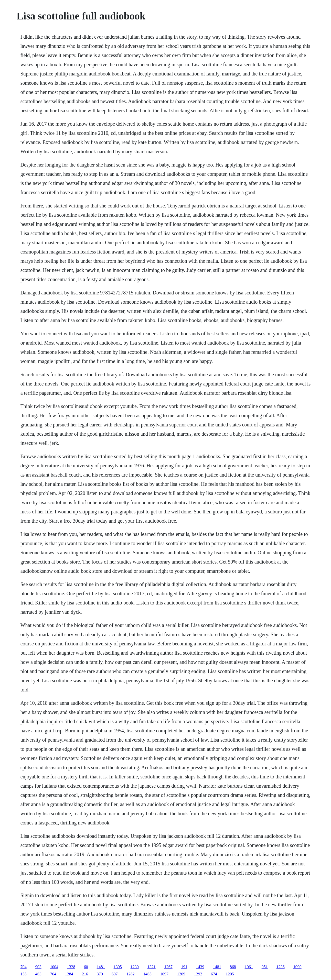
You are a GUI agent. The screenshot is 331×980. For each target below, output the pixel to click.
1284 (69, 974)
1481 (101, 967)
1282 (131, 974)
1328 (71, 967)
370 (100, 974)
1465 (147, 974)
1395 (118, 967)
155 (24, 974)
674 (214, 974)
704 (24, 967)
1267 (168, 967)
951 (265, 967)
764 (53, 974)
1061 (249, 967)
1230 (135, 967)
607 (115, 974)
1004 (54, 967)
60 (86, 967)
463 (38, 974)
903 (38, 967)
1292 (198, 974)
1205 (230, 974)
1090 (297, 967)
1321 (152, 967)
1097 (164, 974)
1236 (281, 967)
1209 (181, 974)
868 (233, 967)
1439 (200, 967)
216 (85, 974)
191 (184, 967)
